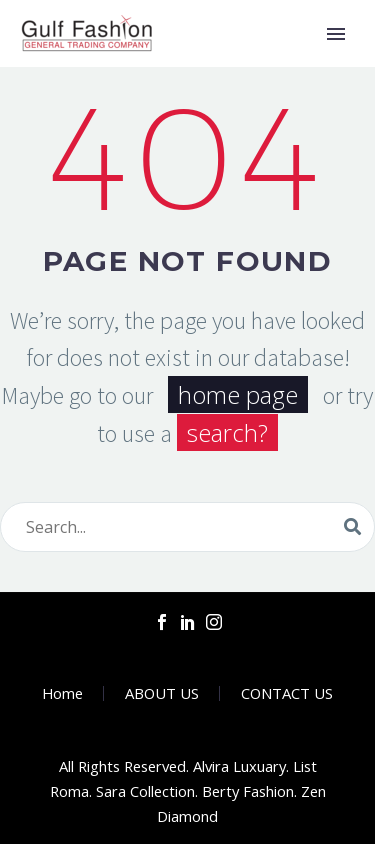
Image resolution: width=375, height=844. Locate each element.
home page (238, 394)
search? (227, 432)
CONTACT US (287, 693)
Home (62, 693)
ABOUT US (162, 693)
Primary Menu (336, 34)
